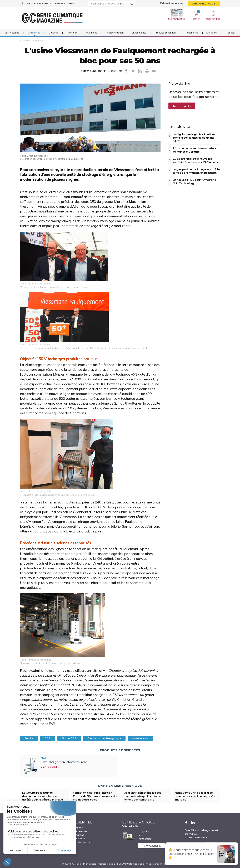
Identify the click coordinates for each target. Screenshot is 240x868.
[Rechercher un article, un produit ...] (111, 3)
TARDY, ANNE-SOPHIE (94, 71)
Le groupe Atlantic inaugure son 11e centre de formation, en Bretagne (196, 171)
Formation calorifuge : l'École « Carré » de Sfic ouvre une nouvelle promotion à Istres (95, 796)
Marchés (53, 33)
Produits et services (166, 33)
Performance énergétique (104, 738)
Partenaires (191, 33)
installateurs (140, 738)
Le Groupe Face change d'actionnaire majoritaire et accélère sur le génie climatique (42, 796)
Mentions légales (107, 864)
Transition (72, 33)
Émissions (212, 33)
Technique (92, 33)
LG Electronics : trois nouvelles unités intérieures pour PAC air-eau (196, 160)
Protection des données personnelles (147, 864)
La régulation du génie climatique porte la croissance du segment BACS (194, 138)
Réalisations (77, 835)
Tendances (77, 828)
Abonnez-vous (204, 3)
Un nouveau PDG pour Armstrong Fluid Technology (194, 181)
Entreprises (34, 33)
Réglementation (115, 33)
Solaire (29, 738)
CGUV (122, 864)
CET (47, 738)
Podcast (231, 33)
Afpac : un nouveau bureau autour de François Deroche (194, 150)
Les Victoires (12, 33)
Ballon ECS (69, 738)
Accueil (24, 41)
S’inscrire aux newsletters (54, 3)
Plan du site (90, 864)
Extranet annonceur (172, 3)
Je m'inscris (182, 106)
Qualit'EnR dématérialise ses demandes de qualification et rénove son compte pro (143, 796)
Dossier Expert (79, 838)
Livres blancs (139, 33)
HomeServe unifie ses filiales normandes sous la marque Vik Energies (195, 796)
